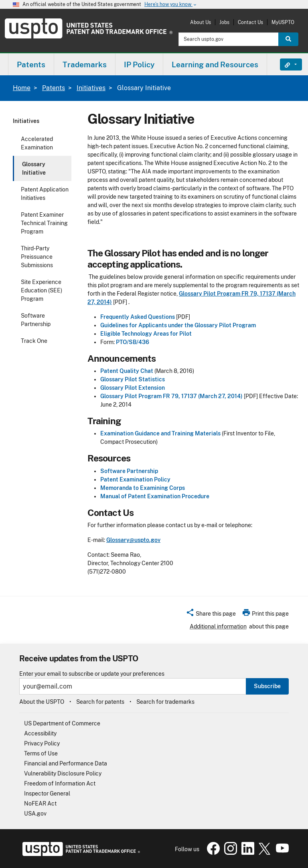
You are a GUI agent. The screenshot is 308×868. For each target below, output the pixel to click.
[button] (211, 615)
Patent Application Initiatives (45, 194)
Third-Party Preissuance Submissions (37, 257)
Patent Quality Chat (127, 371)
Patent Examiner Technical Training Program (44, 223)
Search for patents (100, 702)
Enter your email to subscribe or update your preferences (92, 674)
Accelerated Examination (37, 143)
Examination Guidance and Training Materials (160, 433)
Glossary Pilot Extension (133, 388)
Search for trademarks (165, 702)
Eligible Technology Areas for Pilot (146, 334)
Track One (34, 341)
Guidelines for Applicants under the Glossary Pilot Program (178, 325)
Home (22, 88)
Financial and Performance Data (66, 763)
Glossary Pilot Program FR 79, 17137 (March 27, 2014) (171, 396)
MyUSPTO (283, 22)
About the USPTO (42, 702)
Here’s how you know (171, 5)
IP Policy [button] (139, 64)
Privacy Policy (42, 743)
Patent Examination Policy (135, 479)
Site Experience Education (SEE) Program (42, 290)
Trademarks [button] (85, 64)
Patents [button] (31, 64)
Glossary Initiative (34, 168)
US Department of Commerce (62, 723)
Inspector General (47, 793)
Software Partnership (36, 320)
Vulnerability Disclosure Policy (63, 773)
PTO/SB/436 (133, 342)
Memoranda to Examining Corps (143, 488)
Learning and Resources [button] (215, 64)
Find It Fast (285, 64)
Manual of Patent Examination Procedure (155, 496)
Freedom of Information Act (60, 783)
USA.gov (35, 814)
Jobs (224, 22)
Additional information (218, 626)
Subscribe (267, 686)
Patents (54, 88)
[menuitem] (31, 64)
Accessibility (40, 733)
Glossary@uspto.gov (133, 540)
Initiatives (91, 88)
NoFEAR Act (40, 804)
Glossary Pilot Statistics (133, 379)
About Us (201, 22)
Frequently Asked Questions (138, 317)
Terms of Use (41, 753)
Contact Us (250, 22)
